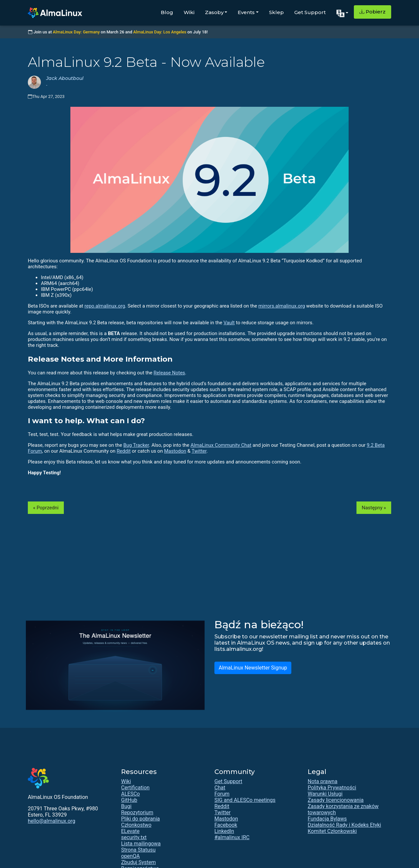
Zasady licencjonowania (336, 800)
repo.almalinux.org (105, 306)
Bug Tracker (136, 445)
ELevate (130, 831)
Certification (135, 788)
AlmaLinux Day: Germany (76, 32)
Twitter (199, 451)
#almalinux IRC (232, 837)
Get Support (310, 12)
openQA (130, 856)
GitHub (129, 800)
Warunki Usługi (325, 794)
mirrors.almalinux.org (282, 306)
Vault (229, 323)
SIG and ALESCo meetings (245, 800)
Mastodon (175, 451)
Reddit (124, 451)
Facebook (226, 825)
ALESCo (130, 794)
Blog (167, 12)
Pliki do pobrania (140, 819)
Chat (220, 788)
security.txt (134, 837)
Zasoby (214, 12)
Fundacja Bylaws (327, 819)
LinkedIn (224, 831)
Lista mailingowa (141, 844)
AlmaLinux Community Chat (221, 445)
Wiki (189, 12)
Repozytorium (137, 812)
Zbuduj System (138, 862)
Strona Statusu (138, 850)
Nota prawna (323, 781)
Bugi (126, 806)
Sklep (276, 12)
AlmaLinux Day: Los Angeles (160, 32)
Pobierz (373, 12)
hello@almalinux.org (52, 821)
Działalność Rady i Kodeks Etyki (344, 825)
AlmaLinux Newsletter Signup (253, 668)
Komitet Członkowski (332, 831)
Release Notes (169, 373)
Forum (222, 794)
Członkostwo (136, 825)
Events (246, 12)
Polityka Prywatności (332, 788)
